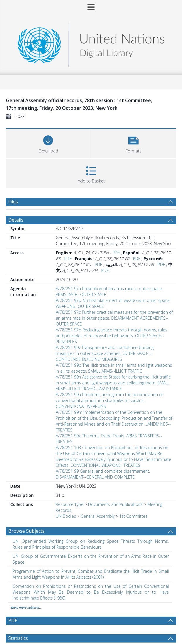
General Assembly (98, 516)
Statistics (18, 638)
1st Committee (133, 516)
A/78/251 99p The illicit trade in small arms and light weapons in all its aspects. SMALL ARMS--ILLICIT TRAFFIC (114, 368)
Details (16, 220)
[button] (133, 143)
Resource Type (70, 504)
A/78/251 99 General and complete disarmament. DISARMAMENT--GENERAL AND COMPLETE (103, 474)
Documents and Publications (115, 504)
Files (13, 202)
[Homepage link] (91, 44)
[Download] (48, 143)
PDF (116, 253)
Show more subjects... (26, 608)
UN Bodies (66, 516)
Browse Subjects (26, 531)
